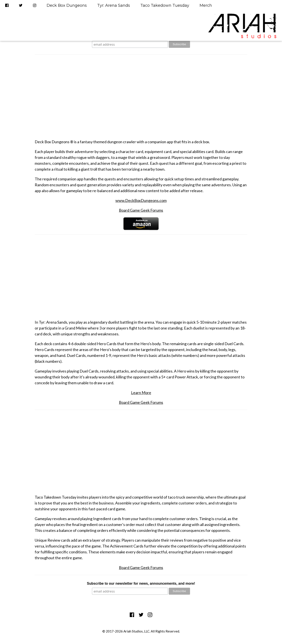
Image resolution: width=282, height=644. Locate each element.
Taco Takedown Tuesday (165, 5)
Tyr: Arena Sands (114, 5)
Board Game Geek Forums (141, 210)
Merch (206, 5)
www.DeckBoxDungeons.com (141, 200)
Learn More (141, 393)
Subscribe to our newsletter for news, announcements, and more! (141, 583)
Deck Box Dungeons (67, 5)
